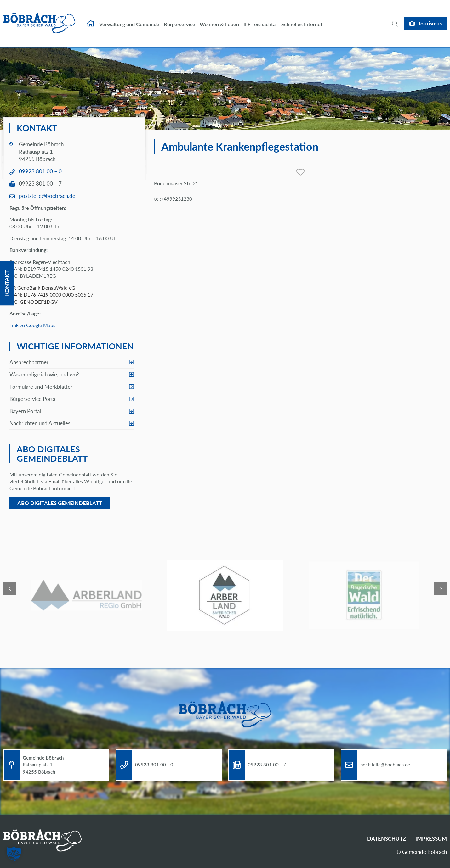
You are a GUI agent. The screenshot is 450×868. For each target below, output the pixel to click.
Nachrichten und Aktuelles (40, 423)
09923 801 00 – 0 (40, 171)
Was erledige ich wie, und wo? (44, 374)
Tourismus (430, 17)
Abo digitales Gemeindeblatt (60, 503)
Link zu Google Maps (32, 325)
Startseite (91, 18)
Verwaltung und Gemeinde (129, 18)
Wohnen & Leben (219, 18)
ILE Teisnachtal (260, 18)
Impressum (431, 839)
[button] (14, 854)
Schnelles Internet (302, 18)
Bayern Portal (25, 411)
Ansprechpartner (29, 362)
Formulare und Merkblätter (41, 387)
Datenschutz (387, 839)
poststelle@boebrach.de (47, 196)
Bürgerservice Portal (33, 399)
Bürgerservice (179, 18)
